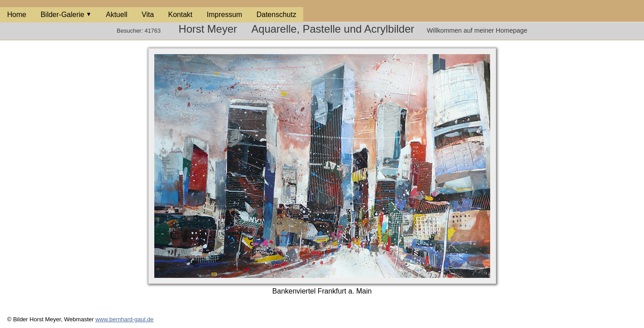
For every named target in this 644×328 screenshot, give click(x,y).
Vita (148, 15)
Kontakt (180, 15)
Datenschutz (276, 15)
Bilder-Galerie (63, 15)
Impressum (224, 15)
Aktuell (117, 15)
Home (17, 15)
